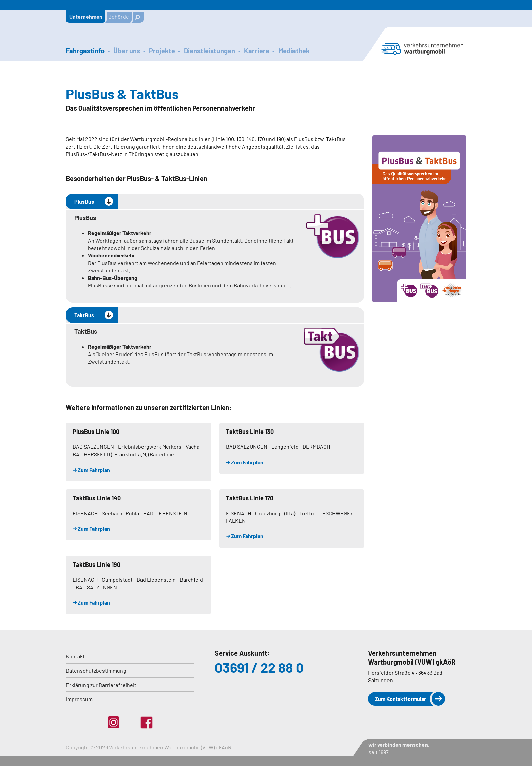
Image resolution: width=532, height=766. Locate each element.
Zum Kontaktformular (401, 699)
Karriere (257, 51)
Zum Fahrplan (94, 470)
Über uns (127, 51)
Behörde (119, 16)
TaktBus (84, 315)
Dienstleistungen (210, 51)
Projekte (162, 51)
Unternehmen (86, 16)
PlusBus (84, 201)
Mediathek (294, 51)
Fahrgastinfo (85, 51)
